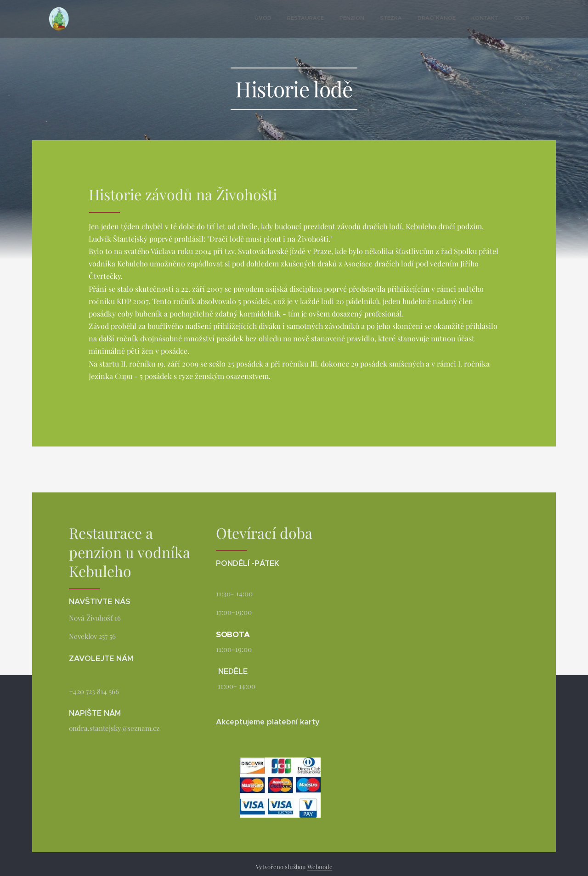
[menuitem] (436, 19)
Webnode (320, 867)
